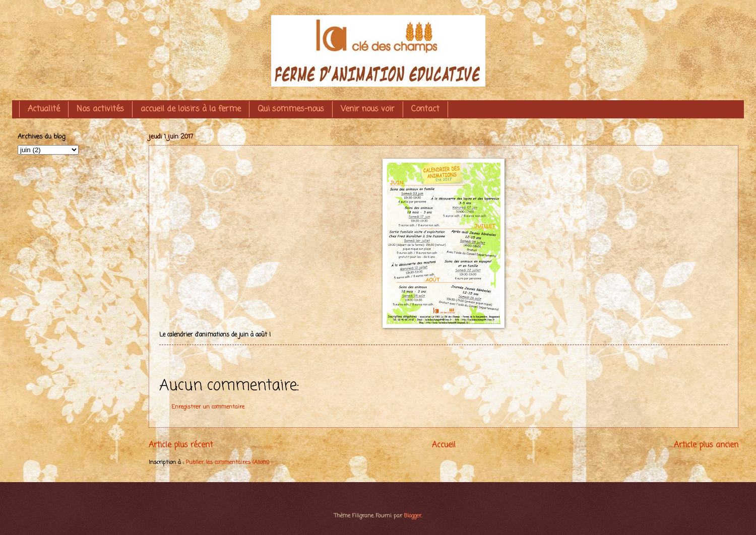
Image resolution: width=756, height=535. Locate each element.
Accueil (444, 445)
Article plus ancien (706, 445)
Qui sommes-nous (291, 109)
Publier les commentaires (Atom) (228, 462)
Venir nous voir (368, 109)
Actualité (44, 109)
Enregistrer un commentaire (208, 407)
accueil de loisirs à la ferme (191, 109)
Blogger (413, 516)
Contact (425, 109)
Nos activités (100, 109)
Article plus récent (181, 445)
